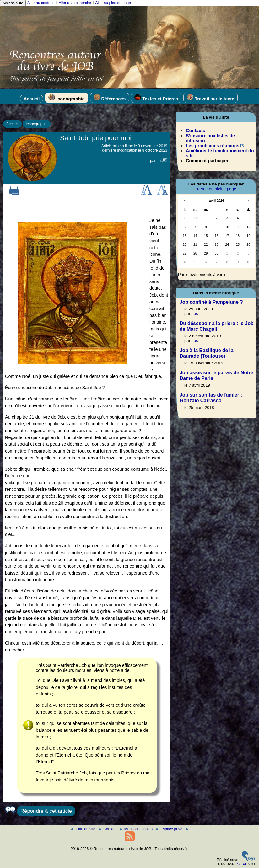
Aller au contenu (41, 3)
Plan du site (84, 829)
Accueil (32, 99)
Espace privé (170, 829)
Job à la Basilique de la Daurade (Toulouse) (207, 353)
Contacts (196, 131)
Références (110, 98)
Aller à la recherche (75, 3)
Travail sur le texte (210, 98)
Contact (108, 829)
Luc (160, 161)
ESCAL (241, 864)
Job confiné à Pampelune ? (211, 302)
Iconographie (66, 98)
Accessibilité (13, 3)
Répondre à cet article (46, 811)
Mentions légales (137, 829)
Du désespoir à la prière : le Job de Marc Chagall (217, 326)
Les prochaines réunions (213, 146)
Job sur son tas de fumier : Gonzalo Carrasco (211, 398)
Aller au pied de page (113, 3)
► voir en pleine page (216, 189)
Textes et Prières (156, 98)
